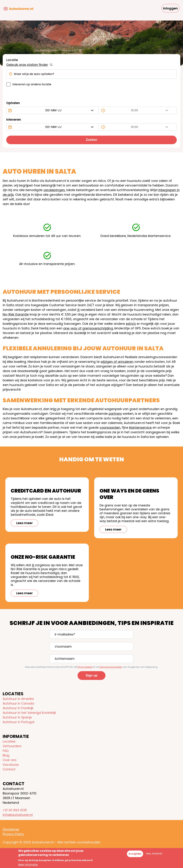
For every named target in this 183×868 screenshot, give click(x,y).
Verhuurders (12, 746)
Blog (6, 755)
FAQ (6, 751)
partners (115, 414)
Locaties (9, 741)
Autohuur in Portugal (18, 722)
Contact (9, 769)
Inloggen (170, 8)
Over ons (10, 760)
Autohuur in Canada (18, 703)
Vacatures (11, 765)
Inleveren (14, 120)
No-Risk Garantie (16, 314)
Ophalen (13, 103)
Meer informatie (28, 865)
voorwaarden (110, 428)
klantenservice (140, 428)
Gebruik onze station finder (27, 65)
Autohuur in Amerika (18, 699)
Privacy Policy (13, 834)
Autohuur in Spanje (17, 717)
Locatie (12, 60)
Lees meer (24, 523)
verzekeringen (54, 190)
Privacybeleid (85, 667)
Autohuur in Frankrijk (18, 708)
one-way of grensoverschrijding (88, 328)
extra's (131, 324)
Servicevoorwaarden (111, 667)
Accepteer (135, 854)
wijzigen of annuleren (117, 362)
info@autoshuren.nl (18, 815)
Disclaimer (11, 829)
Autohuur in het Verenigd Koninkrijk (29, 713)
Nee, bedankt (154, 854)
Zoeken (91, 140)
